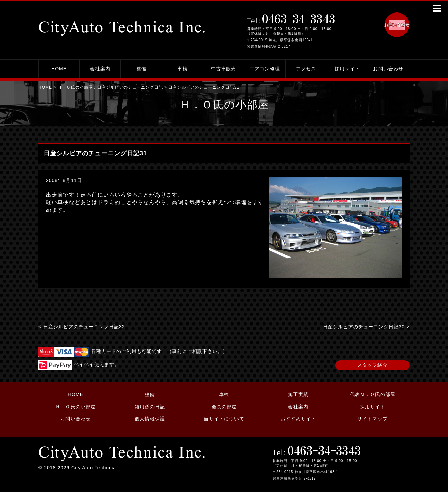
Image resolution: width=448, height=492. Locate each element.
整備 (141, 69)
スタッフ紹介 (372, 365)
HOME (59, 69)
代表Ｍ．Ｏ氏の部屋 (373, 394)
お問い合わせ (388, 69)
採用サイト (347, 69)
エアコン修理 (265, 69)
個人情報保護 (150, 419)
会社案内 (100, 69)
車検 (183, 69)
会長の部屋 (224, 407)
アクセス (306, 69)
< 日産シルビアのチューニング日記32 (82, 327)
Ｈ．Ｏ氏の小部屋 (76, 407)
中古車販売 (223, 69)
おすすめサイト (298, 419)
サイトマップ (372, 419)
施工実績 (298, 394)
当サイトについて (224, 419)
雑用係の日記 (150, 407)
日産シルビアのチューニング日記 (130, 87)
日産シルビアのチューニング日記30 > (366, 327)
